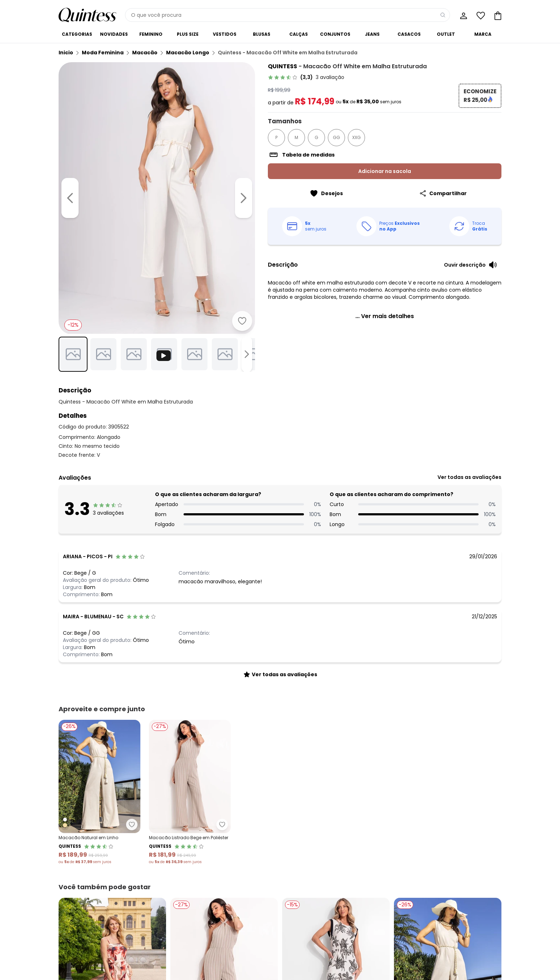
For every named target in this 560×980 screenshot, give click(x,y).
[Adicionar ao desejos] (242, 321)
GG (336, 137)
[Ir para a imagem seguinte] (244, 198)
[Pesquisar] (443, 15)
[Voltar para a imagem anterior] (70, 198)
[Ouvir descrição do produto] (471, 265)
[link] (306, 77)
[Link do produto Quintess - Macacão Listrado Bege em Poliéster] (190, 792)
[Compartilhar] (443, 193)
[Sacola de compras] (497, 15)
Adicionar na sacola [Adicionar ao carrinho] (385, 171)
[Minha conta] (463, 15)
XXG (356, 137)
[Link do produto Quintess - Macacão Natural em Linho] (99, 792)
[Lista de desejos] (480, 15)
